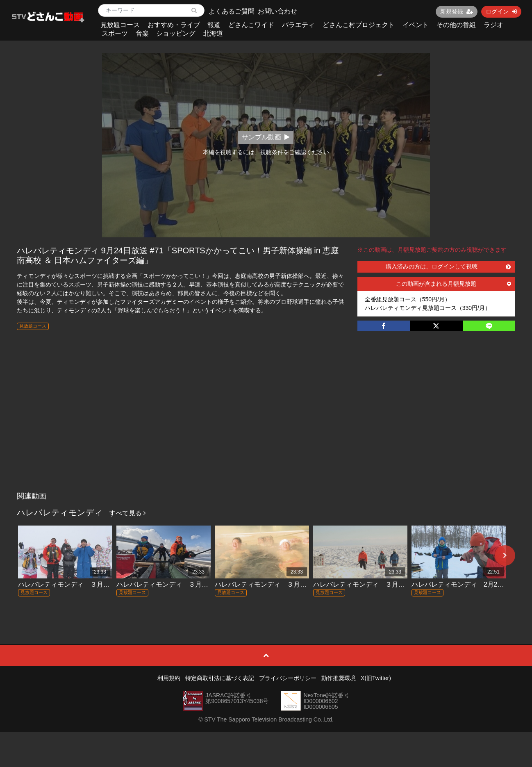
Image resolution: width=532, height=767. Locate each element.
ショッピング (176, 33)
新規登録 (457, 11)
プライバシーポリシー (288, 678)
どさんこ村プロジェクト (359, 25)
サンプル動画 (266, 137)
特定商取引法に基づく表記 (220, 678)
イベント (416, 25)
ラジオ (493, 25)
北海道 (213, 33)
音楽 (142, 33)
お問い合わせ (277, 11)
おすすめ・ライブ (174, 25)
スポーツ (115, 33)
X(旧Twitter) (376, 678)
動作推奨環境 (339, 678)
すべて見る (127, 513)
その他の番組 (456, 25)
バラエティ (298, 25)
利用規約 (169, 678)
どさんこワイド (251, 25)
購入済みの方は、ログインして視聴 (448, 266)
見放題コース (120, 25)
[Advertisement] (266, 426)
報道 (214, 25)
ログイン (501, 11)
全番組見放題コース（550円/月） (408, 299)
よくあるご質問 (232, 11)
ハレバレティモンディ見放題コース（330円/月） (428, 308)
